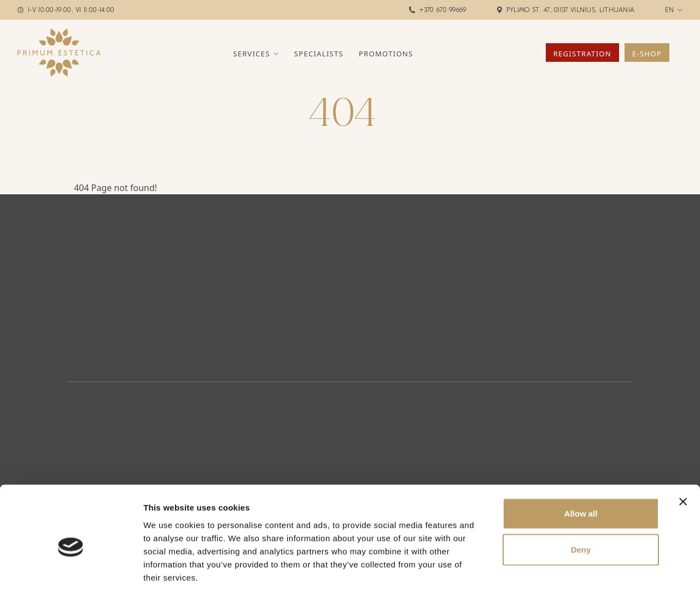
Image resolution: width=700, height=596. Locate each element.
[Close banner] (683, 455)
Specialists (319, 54)
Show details (574, 574)
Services (252, 54)
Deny (581, 503)
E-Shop (647, 54)
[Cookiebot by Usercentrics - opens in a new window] (71, 575)
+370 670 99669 (443, 10)
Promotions (386, 54)
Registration (582, 54)
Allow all (581, 467)
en (669, 10)
